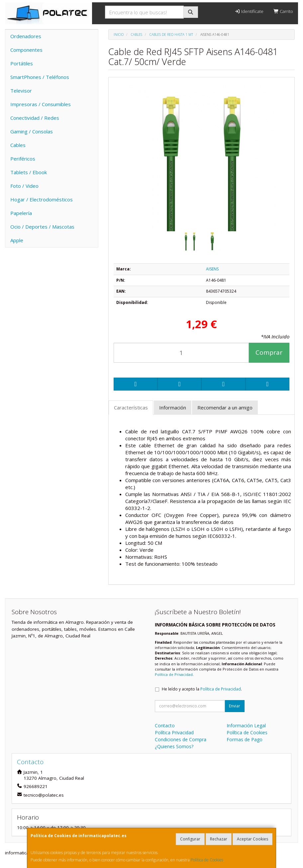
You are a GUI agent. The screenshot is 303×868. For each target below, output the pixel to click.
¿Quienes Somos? (174, 746)
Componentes (26, 50)
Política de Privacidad (174, 674)
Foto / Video (24, 186)
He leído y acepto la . (202, 689)
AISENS (212, 269)
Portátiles (22, 63)
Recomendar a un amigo (225, 407)
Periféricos (23, 159)
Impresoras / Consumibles (41, 104)
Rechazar (219, 839)
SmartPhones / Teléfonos (40, 77)
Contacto (165, 725)
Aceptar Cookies (252, 839)
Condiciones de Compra (181, 739)
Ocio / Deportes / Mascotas (42, 227)
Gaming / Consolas (32, 131)
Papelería (21, 213)
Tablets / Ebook (29, 172)
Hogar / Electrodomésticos (42, 199)
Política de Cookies (207, 860)
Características (131, 407)
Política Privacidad (174, 732)
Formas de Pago (245, 739)
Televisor (21, 91)
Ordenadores (26, 36)
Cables (18, 145)
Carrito (283, 11)
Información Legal (246, 725)
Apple (17, 240)
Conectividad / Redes (35, 118)
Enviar (235, 706)
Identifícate (249, 11)
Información (173, 407)
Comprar (269, 352)
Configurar (190, 839)
